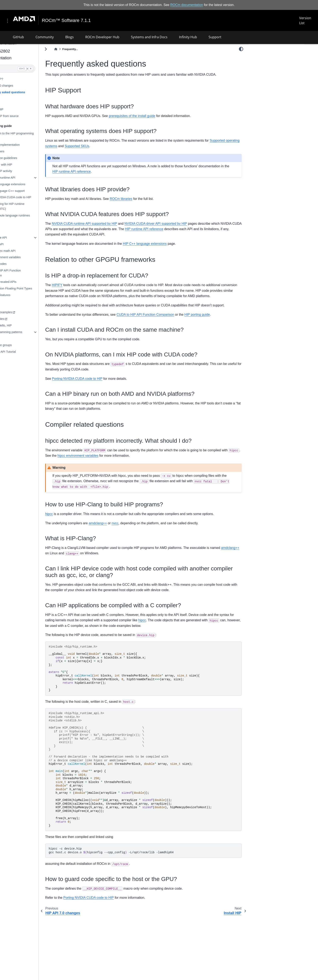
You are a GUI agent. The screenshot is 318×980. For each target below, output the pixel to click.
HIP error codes (29, 264)
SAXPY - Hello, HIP (32, 325)
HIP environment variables (36, 257)
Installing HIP (28, 109)
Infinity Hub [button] (188, 37)
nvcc (148, 550)
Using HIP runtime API (34, 178)
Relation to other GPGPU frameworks (276, 95)
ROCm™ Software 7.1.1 (67, 20)
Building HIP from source (35, 116)
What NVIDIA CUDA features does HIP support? (278, 87)
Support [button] (215, 37)
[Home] (89, 49)
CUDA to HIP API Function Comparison (36, 273)
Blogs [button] (69, 37)
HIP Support (260, 57)
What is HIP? (28, 79)
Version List (305, 20)
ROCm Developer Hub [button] (102, 37)
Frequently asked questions (39, 92)
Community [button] (45, 37)
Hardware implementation (36, 145)
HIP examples (28, 319)
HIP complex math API (34, 251)
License (24, 369)
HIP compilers (28, 151)
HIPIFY (90, 291)
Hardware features (31, 295)
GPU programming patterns (37, 332)
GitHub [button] (18, 37)
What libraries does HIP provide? (277, 79)
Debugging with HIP (32, 164)
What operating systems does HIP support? (277, 71)
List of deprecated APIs (34, 282)
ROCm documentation (187, 5)
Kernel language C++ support (38, 191)
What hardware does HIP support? (278, 62)
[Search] (43, 69)
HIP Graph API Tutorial (34, 352)
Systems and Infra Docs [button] (149, 37)
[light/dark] (241, 49)
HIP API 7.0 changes (33, 86)
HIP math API (28, 244)
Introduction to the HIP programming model (43, 136)
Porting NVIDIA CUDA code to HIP (42, 197)
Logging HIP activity (32, 171)
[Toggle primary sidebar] (79, 49)
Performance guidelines (35, 158)
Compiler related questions (269, 101)
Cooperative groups (32, 345)
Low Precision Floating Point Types (42, 288)
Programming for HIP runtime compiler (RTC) (38, 206)
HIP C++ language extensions (39, 184)
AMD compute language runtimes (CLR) (41, 218)
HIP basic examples (32, 312)
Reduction (26, 338)
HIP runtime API (30, 238)
